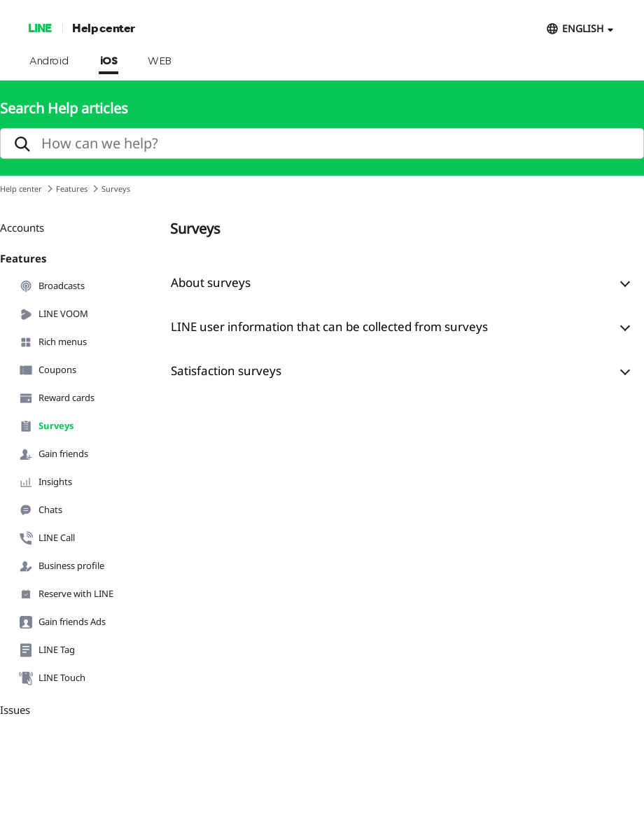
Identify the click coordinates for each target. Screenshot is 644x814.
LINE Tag (47, 650)
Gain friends (54, 454)
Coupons (48, 370)
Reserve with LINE (66, 594)
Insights (45, 482)
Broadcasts (52, 286)
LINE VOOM (54, 314)
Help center (104, 28)
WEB (160, 62)
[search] (322, 143)
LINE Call (47, 538)
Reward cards (57, 398)
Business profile (62, 566)
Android (49, 62)
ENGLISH (583, 28)
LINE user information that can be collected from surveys (329, 327)
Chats (41, 510)
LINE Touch (52, 678)
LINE (40, 28)
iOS (109, 62)
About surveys (211, 282)
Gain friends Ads (62, 622)
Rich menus (53, 342)
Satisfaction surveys (226, 371)
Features (72, 189)
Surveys (46, 426)
